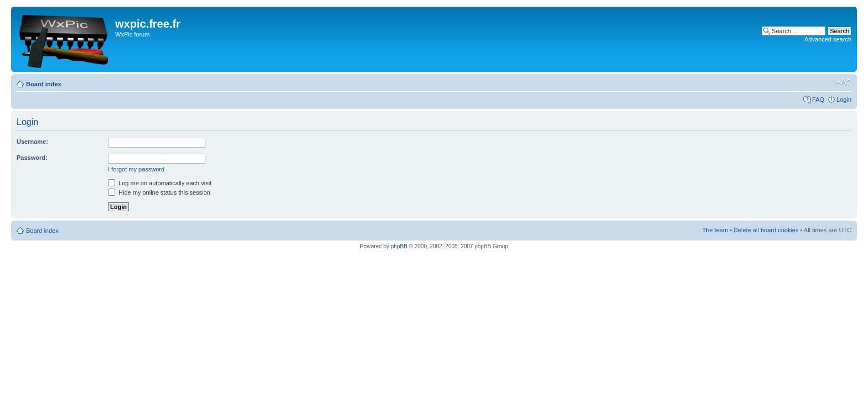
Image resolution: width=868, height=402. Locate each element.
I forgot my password (136, 169)
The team (715, 230)
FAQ (818, 100)
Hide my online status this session (159, 192)
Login (844, 100)
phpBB (399, 246)
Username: (32, 142)
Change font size (843, 82)
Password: (32, 158)
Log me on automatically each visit (160, 183)
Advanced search (828, 39)
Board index (44, 84)
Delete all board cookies (766, 230)
